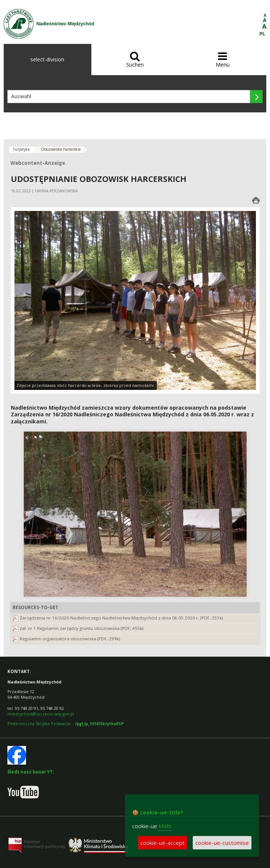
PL (263, 34)
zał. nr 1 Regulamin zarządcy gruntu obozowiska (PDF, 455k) (82, 628)
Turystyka (21, 149)
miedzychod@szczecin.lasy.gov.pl (41, 714)
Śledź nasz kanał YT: (31, 772)
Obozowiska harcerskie (61, 149)
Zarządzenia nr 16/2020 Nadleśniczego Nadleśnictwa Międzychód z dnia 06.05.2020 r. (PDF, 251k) (121, 618)
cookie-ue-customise (222, 843)
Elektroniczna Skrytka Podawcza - (66, 723)
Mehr (165, 826)
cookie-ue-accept (162, 843)
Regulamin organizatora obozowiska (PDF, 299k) (70, 639)
